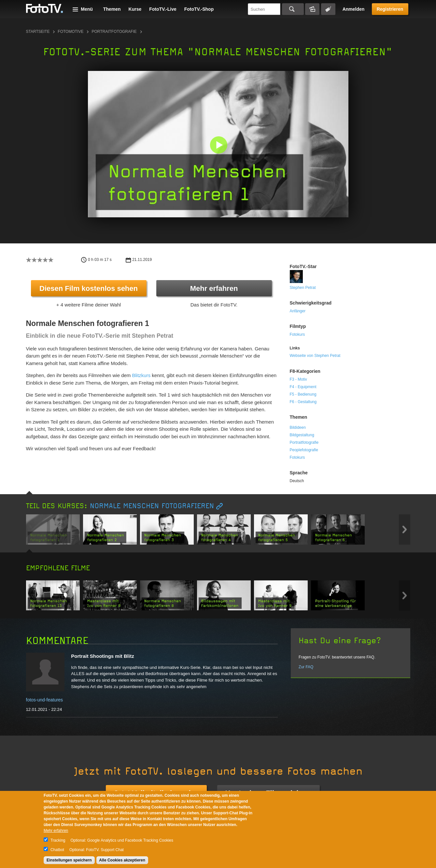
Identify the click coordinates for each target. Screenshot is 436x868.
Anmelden (354, 9)
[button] (220, 146)
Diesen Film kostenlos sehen (89, 288)
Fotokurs (297, 334)
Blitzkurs (141, 375)
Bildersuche (312, 9)
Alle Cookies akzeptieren (122, 860)
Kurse (135, 9)
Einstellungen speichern (69, 860)
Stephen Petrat (303, 288)
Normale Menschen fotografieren (152, 506)
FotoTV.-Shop (199, 9)
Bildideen (298, 427)
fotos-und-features (45, 700)
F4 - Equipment (303, 387)
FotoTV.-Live (163, 9)
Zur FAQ (306, 667)
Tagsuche (328, 9)
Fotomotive (70, 32)
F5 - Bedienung (303, 394)
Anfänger (298, 311)
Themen (112, 9)
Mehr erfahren (214, 288)
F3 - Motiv (298, 379)
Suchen (293, 9)
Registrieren (390, 9)
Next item (405, 529)
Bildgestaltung (302, 435)
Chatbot (57, 850)
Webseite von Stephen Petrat (315, 356)
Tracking (58, 840)
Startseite (38, 32)
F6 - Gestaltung (303, 402)
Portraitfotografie (114, 32)
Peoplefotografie (304, 450)
